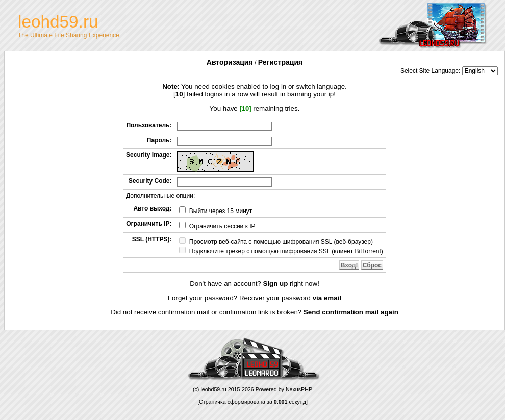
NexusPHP (299, 389)
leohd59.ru (213, 389)
